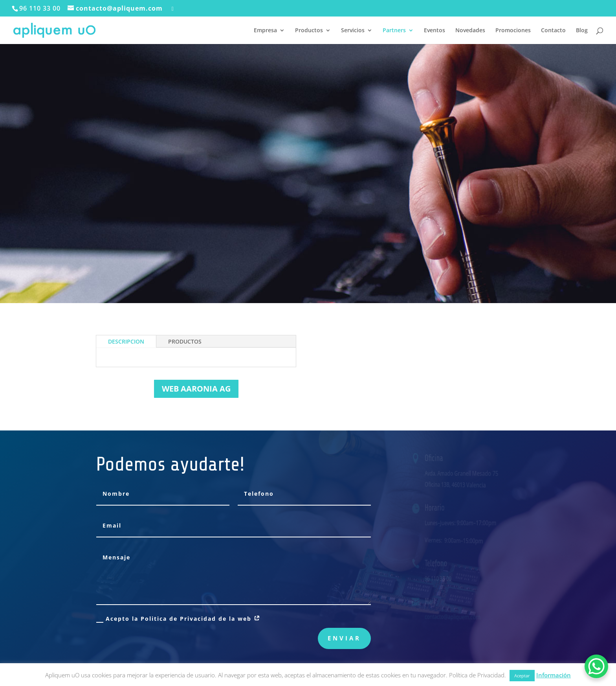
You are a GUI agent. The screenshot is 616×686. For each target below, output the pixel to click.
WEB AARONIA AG (196, 389)
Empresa (265, 31)
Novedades (470, 31)
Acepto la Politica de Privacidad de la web (179, 619)
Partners (394, 31)
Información (554, 675)
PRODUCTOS (185, 341)
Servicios (353, 31)
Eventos (434, 31)
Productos (309, 31)
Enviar (344, 638)
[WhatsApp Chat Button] (596, 666)
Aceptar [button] (522, 676)
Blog (582, 31)
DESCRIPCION (126, 341)
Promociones (513, 31)
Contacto (553, 31)
